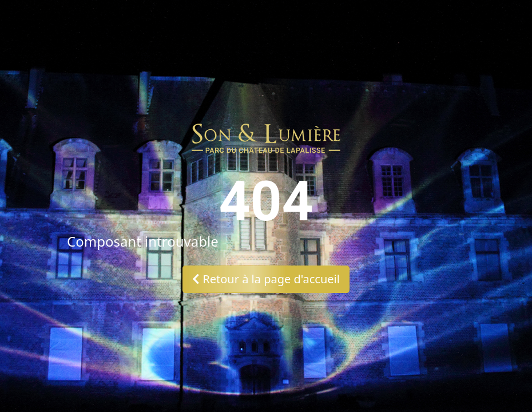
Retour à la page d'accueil (266, 279)
